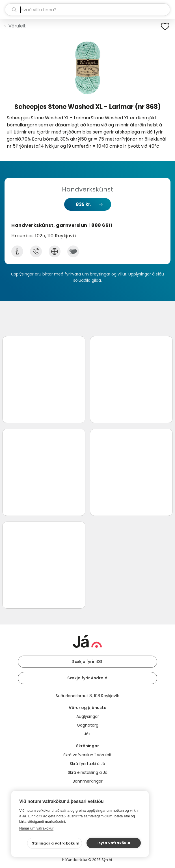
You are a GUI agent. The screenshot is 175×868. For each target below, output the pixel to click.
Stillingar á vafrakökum (56, 843)
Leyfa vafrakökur (114, 843)
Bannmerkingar (88, 781)
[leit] (87, 10)
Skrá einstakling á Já (88, 772)
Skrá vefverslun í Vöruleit (87, 755)
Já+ (87, 734)
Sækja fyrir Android (87, 678)
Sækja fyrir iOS (87, 662)
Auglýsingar (88, 716)
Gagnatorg (88, 725)
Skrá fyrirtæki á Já (87, 764)
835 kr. (84, 204)
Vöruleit (17, 26)
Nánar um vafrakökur (36, 828)
